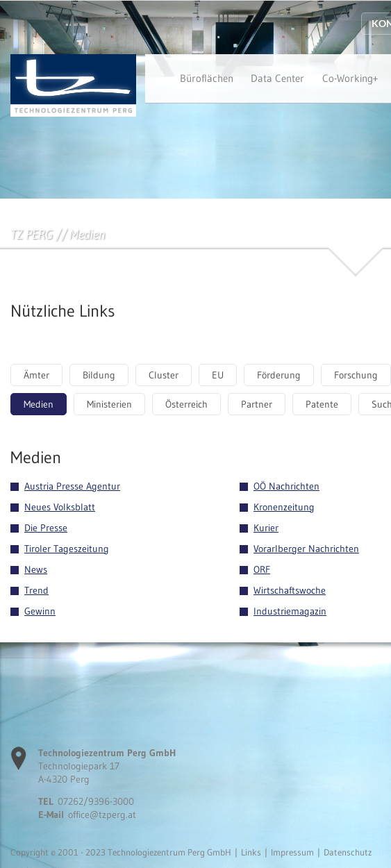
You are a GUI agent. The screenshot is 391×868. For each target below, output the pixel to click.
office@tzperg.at (102, 815)
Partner (257, 404)
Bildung (99, 375)
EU (218, 375)
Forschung (356, 375)
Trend (36, 590)
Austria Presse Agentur (72, 486)
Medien (39, 404)
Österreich (186, 404)
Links (251, 852)
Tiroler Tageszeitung (67, 549)
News (36, 569)
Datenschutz (348, 852)
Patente (322, 404)
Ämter (36, 375)
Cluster (164, 375)
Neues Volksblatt (60, 507)
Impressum (292, 852)
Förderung (279, 375)
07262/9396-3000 (96, 801)
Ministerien (109, 404)
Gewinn (40, 611)
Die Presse (46, 528)
